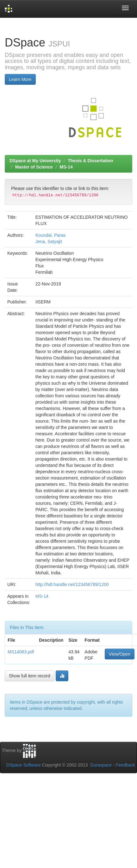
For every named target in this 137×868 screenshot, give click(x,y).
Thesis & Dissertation (90, 161)
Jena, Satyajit (49, 241)
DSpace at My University (35, 161)
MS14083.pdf (21, 652)
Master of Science (34, 167)
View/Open (120, 654)
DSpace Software (24, 765)
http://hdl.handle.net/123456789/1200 (72, 584)
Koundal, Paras (51, 235)
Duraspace (101, 765)
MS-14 (66, 167)
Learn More (20, 79)
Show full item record (30, 676)
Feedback (125, 765)
